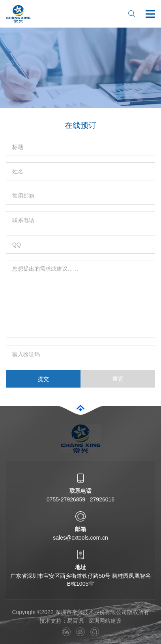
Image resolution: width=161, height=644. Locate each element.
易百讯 (75, 621)
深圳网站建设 (105, 621)
